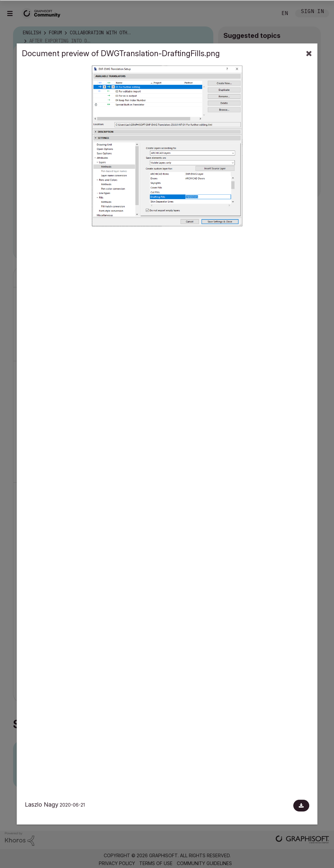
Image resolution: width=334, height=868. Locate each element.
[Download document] (301, 806)
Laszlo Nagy (42, 804)
